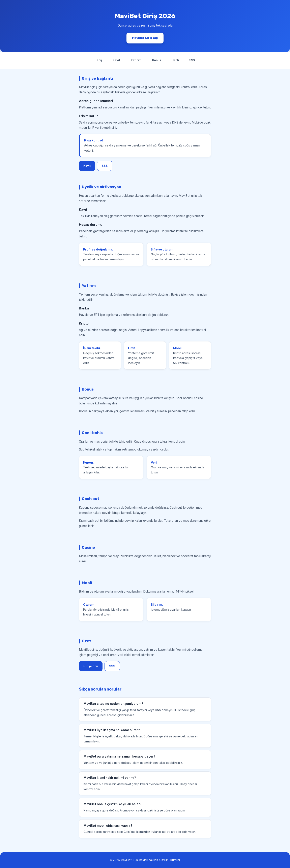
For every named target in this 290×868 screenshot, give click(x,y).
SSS (192, 60)
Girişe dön (91, 666)
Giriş (99, 60)
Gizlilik (164, 860)
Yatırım (136, 60)
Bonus (157, 60)
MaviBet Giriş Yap (145, 38)
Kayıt (117, 60)
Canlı (175, 60)
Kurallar (175, 860)
